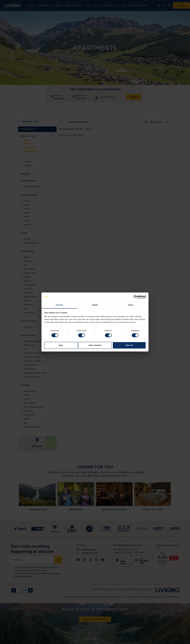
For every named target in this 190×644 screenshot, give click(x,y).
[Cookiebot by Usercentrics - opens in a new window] (135, 297)
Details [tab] (95, 305)
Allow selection (95, 345)
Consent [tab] (59, 305)
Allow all (129, 345)
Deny (61, 345)
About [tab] (131, 305)
